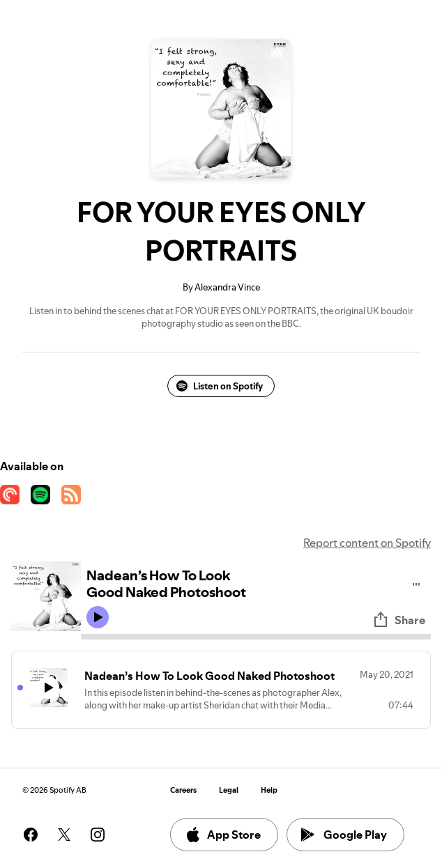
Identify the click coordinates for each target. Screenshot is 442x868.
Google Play (344, 835)
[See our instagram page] (98, 835)
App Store (223, 835)
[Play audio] (417, 582)
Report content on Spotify (367, 543)
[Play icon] (98, 617)
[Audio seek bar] (256, 637)
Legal (229, 790)
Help (269, 790)
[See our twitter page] (64, 835)
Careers (183, 790)
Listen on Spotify (220, 386)
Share (399, 620)
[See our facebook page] (31, 835)
